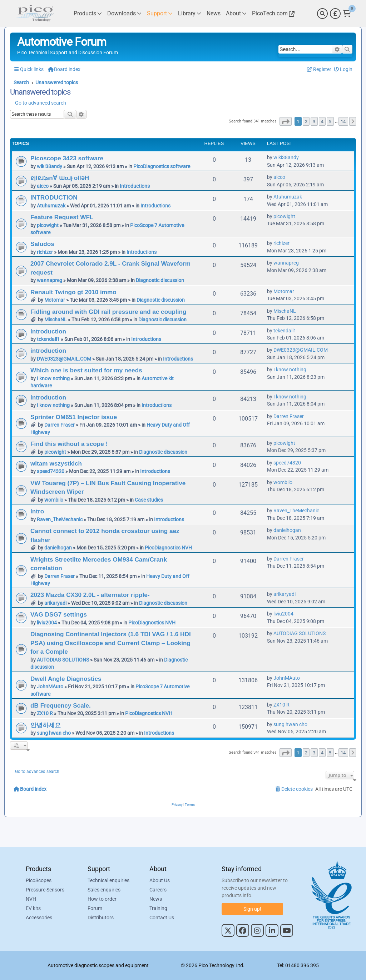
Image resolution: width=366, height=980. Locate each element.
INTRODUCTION (54, 197)
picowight (48, 225)
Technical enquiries (108, 880)
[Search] (322, 14)
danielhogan (58, 548)
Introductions (135, 186)
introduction (48, 351)
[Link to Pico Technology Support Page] (160, 13)
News (156, 899)
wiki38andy (50, 166)
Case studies (149, 500)
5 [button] (330, 121)
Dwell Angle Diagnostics (66, 679)
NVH (31, 899)
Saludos (42, 244)
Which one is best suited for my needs (86, 370)
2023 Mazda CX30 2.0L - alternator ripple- (90, 595)
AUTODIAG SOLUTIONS (63, 660)
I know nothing (53, 378)
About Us (160, 880)
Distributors (101, 918)
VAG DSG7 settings (59, 614)
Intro (37, 511)
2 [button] (306, 121)
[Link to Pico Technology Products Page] (88, 13)
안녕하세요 (46, 725)
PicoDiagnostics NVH (168, 548)
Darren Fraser (60, 425)
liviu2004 (47, 623)
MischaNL (56, 320)
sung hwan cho (54, 733)
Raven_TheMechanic (60, 519)
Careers (158, 890)
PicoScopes (39, 880)
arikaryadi (55, 603)
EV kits (33, 908)
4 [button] (322, 121)
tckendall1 (48, 339)
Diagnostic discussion (160, 280)
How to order (102, 899)
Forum (95, 908)
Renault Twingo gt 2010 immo (73, 292)
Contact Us (162, 918)
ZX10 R (45, 713)
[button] (286, 121)
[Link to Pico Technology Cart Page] (347, 14)
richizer (45, 252)
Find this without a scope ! (69, 444)
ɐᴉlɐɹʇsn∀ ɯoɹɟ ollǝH (60, 178)
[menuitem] (343, 69)
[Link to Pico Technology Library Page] (190, 13)
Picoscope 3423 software (67, 158)
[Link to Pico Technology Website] (272, 13)
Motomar (55, 300)
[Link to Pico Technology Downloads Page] (124, 13)
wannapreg (50, 280)
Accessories (39, 918)
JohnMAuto (50, 687)
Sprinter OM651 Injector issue (74, 417)
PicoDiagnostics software (162, 166)
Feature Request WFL (62, 217)
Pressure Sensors (45, 890)
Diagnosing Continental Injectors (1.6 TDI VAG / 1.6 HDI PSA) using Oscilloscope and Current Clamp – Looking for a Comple (111, 643)
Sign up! (252, 909)
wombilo (54, 500)
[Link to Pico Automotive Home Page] (35, 13)
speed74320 (51, 471)
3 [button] (314, 121)
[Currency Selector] (335, 14)
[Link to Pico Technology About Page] (236, 13)
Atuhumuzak (51, 206)
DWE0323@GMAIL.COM (64, 359)
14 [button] (343, 121)
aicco (43, 186)
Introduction (48, 331)
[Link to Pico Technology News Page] (214, 13)
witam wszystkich (56, 463)
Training (158, 908)
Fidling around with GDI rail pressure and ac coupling (108, 312)
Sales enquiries (104, 890)
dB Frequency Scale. (61, 705)
